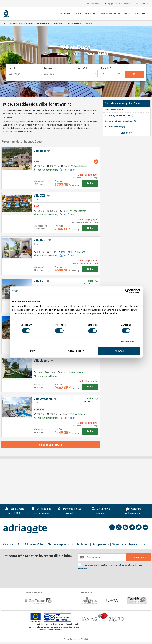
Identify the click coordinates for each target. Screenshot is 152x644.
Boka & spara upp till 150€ (15, 511)
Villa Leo (39, 281)
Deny (33, 351)
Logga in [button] (112, 4)
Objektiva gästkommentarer (134, 511)
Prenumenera (138, 557)
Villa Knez (40, 240)
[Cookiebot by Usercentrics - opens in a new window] (127, 291)
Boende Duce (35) (121, 121)
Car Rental (124, 14)
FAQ (19, 544)
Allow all (119, 351)
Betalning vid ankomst (101, 511)
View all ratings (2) (91, 284)
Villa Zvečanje (43, 399)
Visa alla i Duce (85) (119, 115)
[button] (135, 4)
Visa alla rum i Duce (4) (115, 127)
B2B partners (100, 544)
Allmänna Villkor (35, 544)
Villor (79, 14)
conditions (83, 569)
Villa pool (40, 151)
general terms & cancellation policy (123, 565)
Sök (135, 74)
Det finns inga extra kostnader (41, 511)
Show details (128, 341)
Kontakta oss (80, 544)
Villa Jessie (41, 361)
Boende (68, 14)
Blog (143, 544)
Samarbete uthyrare (125, 544)
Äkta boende (92, 14)
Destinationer (140, 14)
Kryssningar (108, 14)
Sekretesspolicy (58, 544)
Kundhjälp (124, 4)
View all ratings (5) (91, 401)
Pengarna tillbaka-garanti (70, 511)
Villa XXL (40, 196)
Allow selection (76, 351)
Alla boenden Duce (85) (115, 110)
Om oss (8, 544)
